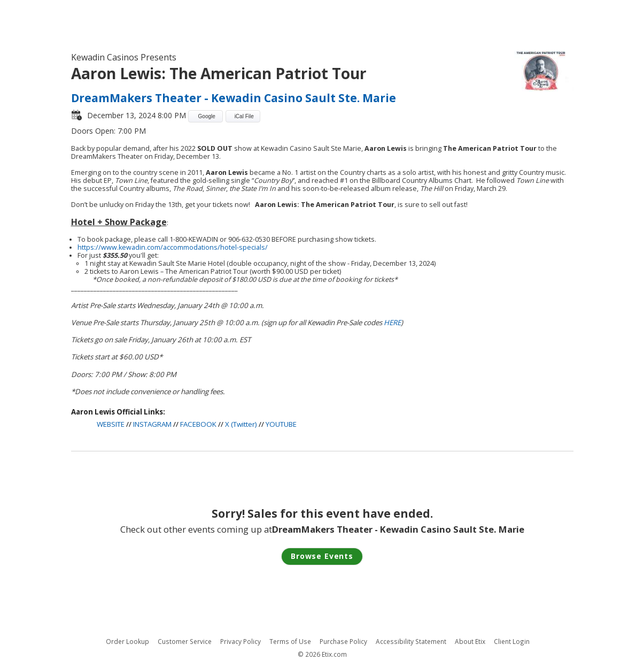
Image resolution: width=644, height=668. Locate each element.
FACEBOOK (198, 424)
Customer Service (185, 642)
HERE (392, 323)
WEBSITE (111, 424)
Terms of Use (290, 642)
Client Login (512, 642)
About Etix (470, 642)
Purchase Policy (343, 642)
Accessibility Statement (411, 642)
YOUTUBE (281, 424)
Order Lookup (127, 642)
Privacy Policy (240, 642)
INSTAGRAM (152, 424)
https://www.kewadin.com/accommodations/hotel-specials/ (173, 247)
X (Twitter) (241, 424)
